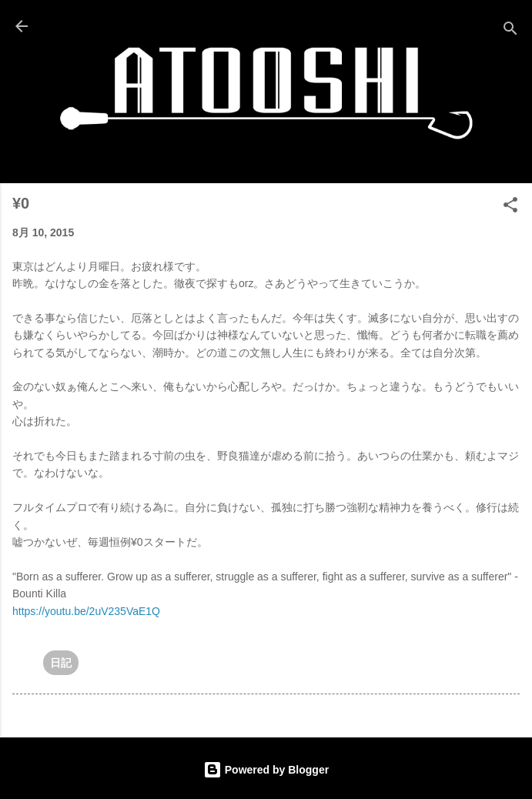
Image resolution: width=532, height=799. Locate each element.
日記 (61, 663)
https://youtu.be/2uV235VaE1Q (86, 611)
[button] (510, 207)
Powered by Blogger (266, 770)
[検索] (510, 31)
